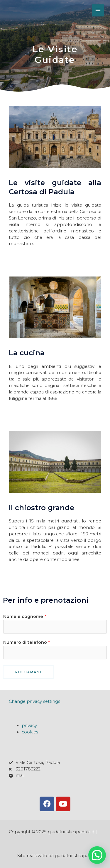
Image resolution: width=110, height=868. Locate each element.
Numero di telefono (27, 642)
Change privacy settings (34, 701)
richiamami (28, 672)
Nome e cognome (25, 616)
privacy (29, 725)
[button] (97, 855)
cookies (30, 732)
